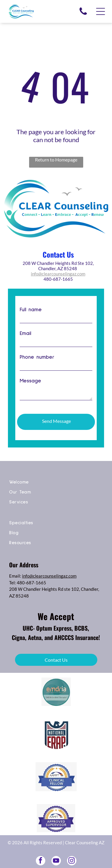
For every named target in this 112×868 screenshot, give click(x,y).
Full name (31, 310)
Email (25, 333)
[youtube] (56, 856)
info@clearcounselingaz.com (58, 274)
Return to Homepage (56, 160)
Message (30, 381)
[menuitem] (56, 478)
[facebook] (41, 856)
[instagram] (72, 856)
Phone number (37, 357)
